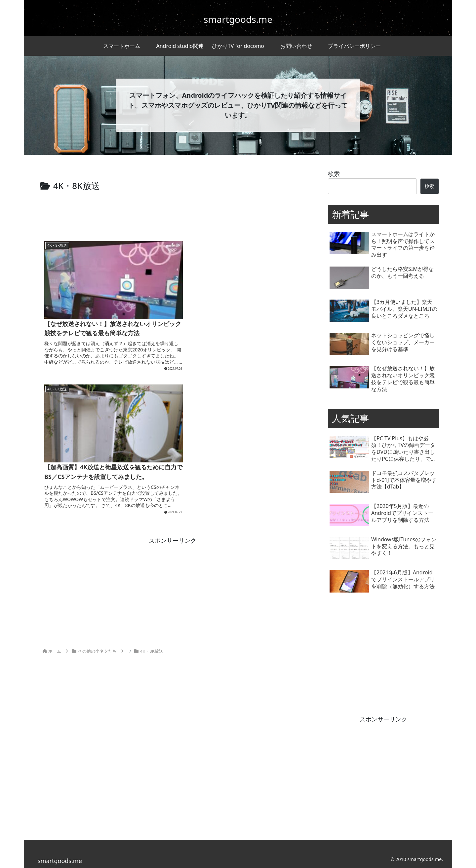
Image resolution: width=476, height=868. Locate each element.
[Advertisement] (173, 212)
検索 (334, 174)
